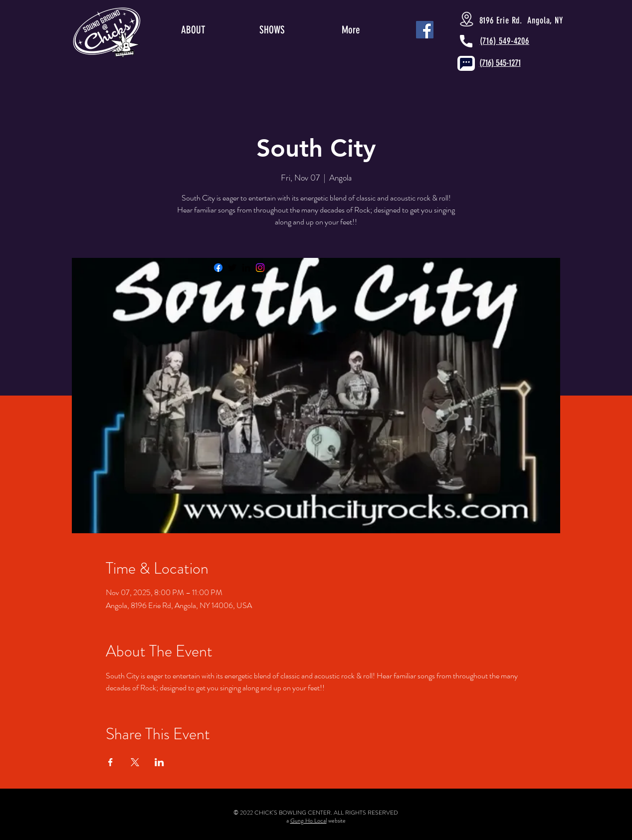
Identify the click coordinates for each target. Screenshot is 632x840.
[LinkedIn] (246, 268)
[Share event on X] (135, 762)
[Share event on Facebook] (110, 762)
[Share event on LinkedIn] (159, 762)
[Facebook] (218, 268)
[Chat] (466, 63)
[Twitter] (232, 268)
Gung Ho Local (309, 821)
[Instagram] (260, 268)
